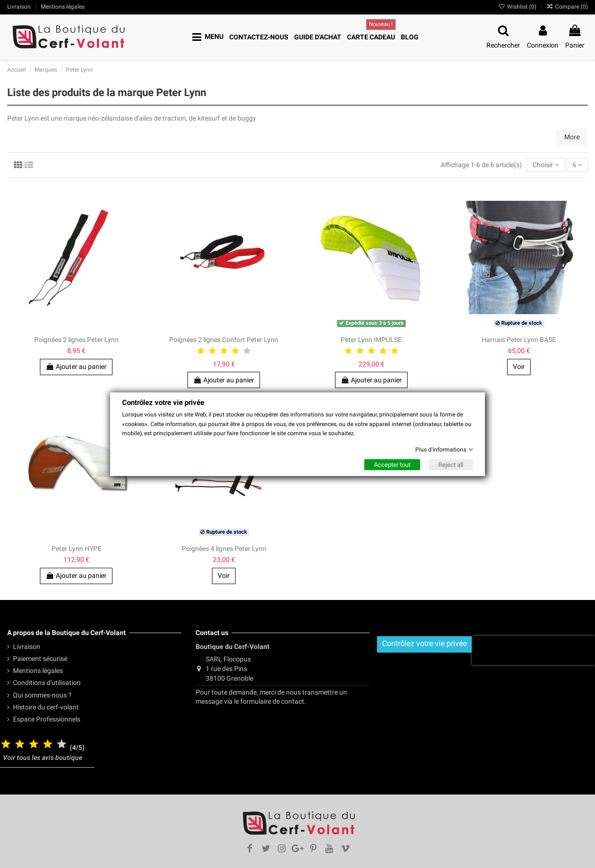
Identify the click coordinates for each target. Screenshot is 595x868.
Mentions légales (38, 671)
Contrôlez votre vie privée (424, 643)
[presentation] (533, 650)
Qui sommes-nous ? (42, 695)
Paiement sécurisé (40, 659)
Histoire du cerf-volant (46, 707)
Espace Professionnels (47, 719)
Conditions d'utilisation (47, 683)
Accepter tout (392, 465)
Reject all (451, 465)
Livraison (27, 647)
